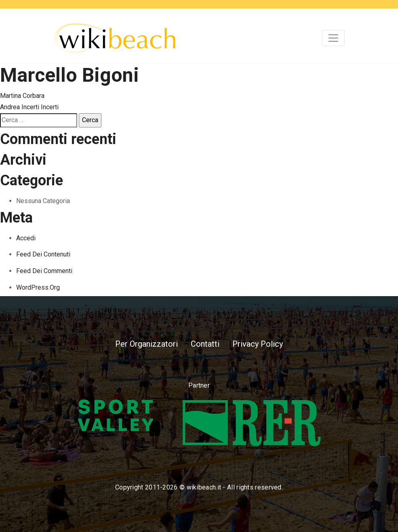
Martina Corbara (22, 96)
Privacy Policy (258, 344)
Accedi (26, 238)
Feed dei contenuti (43, 254)
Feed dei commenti (44, 271)
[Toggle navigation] (333, 38)
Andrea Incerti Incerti (29, 107)
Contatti (205, 344)
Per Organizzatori (146, 344)
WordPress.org (38, 287)
